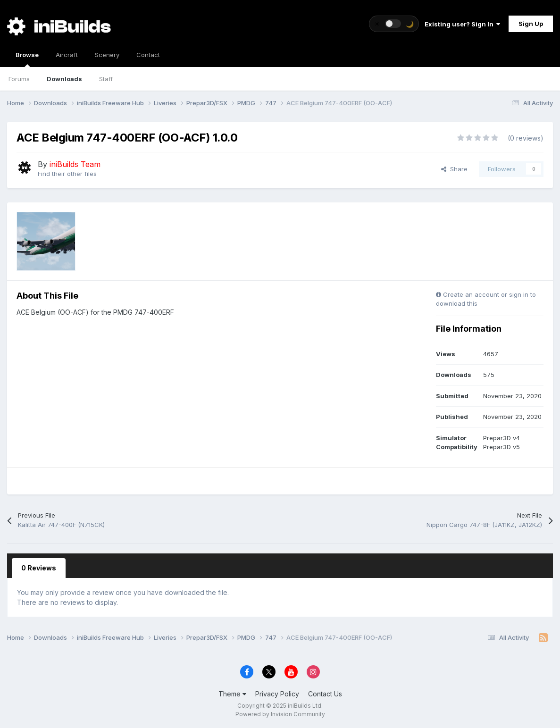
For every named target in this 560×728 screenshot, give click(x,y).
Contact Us (325, 694)
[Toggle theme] (394, 24)
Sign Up (531, 24)
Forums (19, 79)
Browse (27, 59)
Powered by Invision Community (280, 714)
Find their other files (67, 174)
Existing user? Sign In (462, 24)
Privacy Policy (277, 694)
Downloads (64, 79)
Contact (148, 55)
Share (454, 169)
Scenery (107, 55)
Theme (232, 694)
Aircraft (67, 55)
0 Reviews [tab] (39, 568)
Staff (106, 79)
